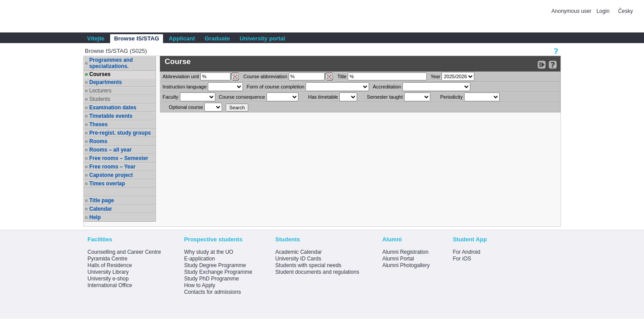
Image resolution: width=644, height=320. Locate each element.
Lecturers (100, 91)
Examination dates (113, 108)
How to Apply (199, 285)
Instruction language (185, 87)
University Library (108, 272)
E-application (199, 259)
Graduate (217, 38)
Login (603, 11)
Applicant (182, 38)
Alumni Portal (398, 259)
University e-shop (108, 279)
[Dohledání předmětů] (329, 77)
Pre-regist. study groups (120, 133)
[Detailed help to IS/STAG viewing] (553, 65)
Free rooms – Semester (119, 158)
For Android (466, 252)
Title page (102, 200)
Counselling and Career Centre (124, 252)
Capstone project (111, 175)
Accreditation (387, 87)
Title (342, 76)
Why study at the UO (209, 252)
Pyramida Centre (107, 259)
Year (435, 76)
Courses (100, 74)
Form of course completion (275, 87)
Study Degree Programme (215, 265)
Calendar (101, 209)
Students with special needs (308, 265)
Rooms (98, 141)
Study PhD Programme (211, 279)
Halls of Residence (110, 265)
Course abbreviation (265, 76)
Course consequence (242, 97)
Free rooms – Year (112, 167)
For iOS (462, 259)
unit (181, 76)
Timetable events (111, 116)
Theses (98, 124)
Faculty (170, 97)
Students (100, 99)
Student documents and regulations (317, 272)
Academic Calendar (299, 252)
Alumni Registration (405, 252)
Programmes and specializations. (111, 63)
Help (95, 217)
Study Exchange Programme (218, 272)
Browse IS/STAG (137, 38)
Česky (626, 11)
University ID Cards (298, 259)
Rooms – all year (110, 150)
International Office (110, 285)
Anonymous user (572, 11)
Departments (105, 82)
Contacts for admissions (212, 292)
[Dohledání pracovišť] (235, 77)
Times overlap (107, 184)
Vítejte (96, 38)
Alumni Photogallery (406, 265)
